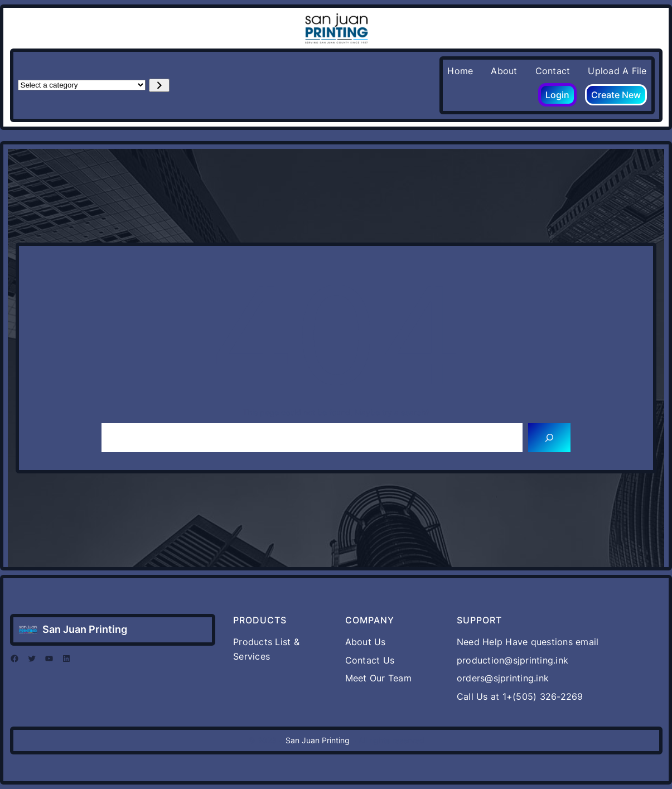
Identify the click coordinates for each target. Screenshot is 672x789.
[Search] (549, 438)
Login (557, 95)
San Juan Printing (85, 629)
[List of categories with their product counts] (82, 85)
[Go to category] (159, 85)
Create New (616, 95)
